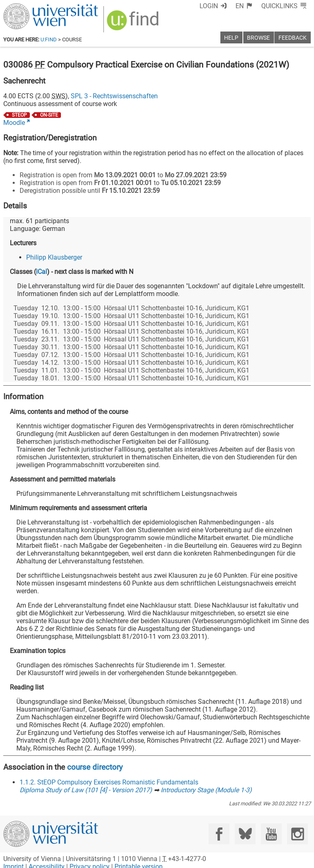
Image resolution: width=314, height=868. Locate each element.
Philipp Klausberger (54, 257)
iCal (41, 272)
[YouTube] (271, 834)
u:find (49, 40)
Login (209, 6)
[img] (134, 23)
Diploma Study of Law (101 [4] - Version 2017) (86, 790)
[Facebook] (219, 834)
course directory (95, 767)
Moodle (14, 123)
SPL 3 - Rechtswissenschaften (114, 96)
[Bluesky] (245, 834)
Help (231, 38)
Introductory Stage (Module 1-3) (206, 790)
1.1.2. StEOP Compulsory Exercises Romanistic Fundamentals (109, 782)
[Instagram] (297, 834)
